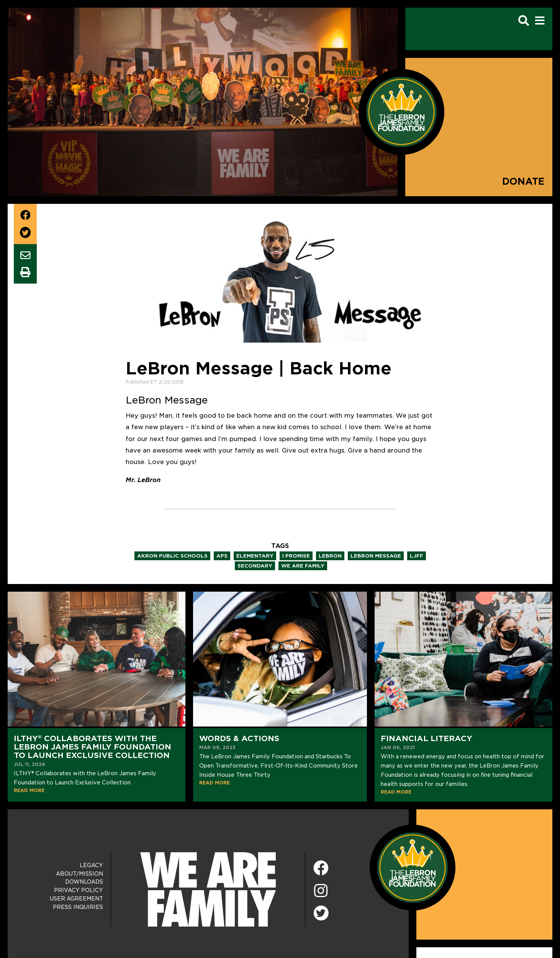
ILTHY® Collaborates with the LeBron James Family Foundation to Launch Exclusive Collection (93, 747)
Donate (523, 181)
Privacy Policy (79, 890)
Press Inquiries (78, 907)
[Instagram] (321, 891)
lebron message (376, 556)
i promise (296, 556)
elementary (255, 556)
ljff (417, 556)
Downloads (84, 882)
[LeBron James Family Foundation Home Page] (413, 867)
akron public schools (172, 556)
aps (222, 556)
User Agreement (76, 899)
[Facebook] (321, 869)
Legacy (91, 865)
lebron (330, 556)
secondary (255, 566)
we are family (303, 566)
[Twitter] (321, 912)
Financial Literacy (427, 738)
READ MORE (29, 790)
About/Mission (79, 874)
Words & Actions (239, 738)
